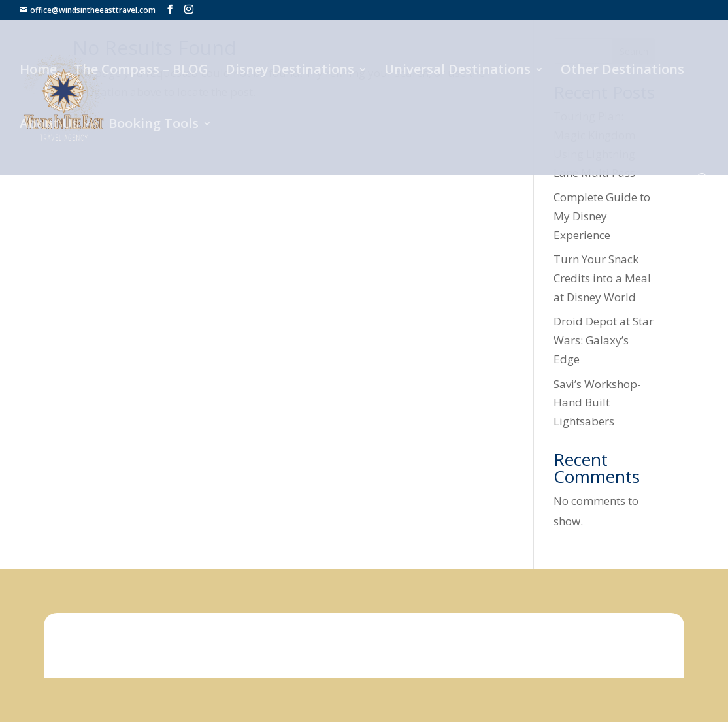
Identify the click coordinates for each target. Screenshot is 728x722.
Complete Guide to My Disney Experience (602, 216)
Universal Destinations (457, 71)
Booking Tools (154, 125)
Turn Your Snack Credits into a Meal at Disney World (602, 278)
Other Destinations (622, 71)
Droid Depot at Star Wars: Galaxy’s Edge (604, 340)
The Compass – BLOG (141, 71)
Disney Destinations (290, 71)
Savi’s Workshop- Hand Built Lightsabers (597, 403)
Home (38, 71)
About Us (49, 125)
